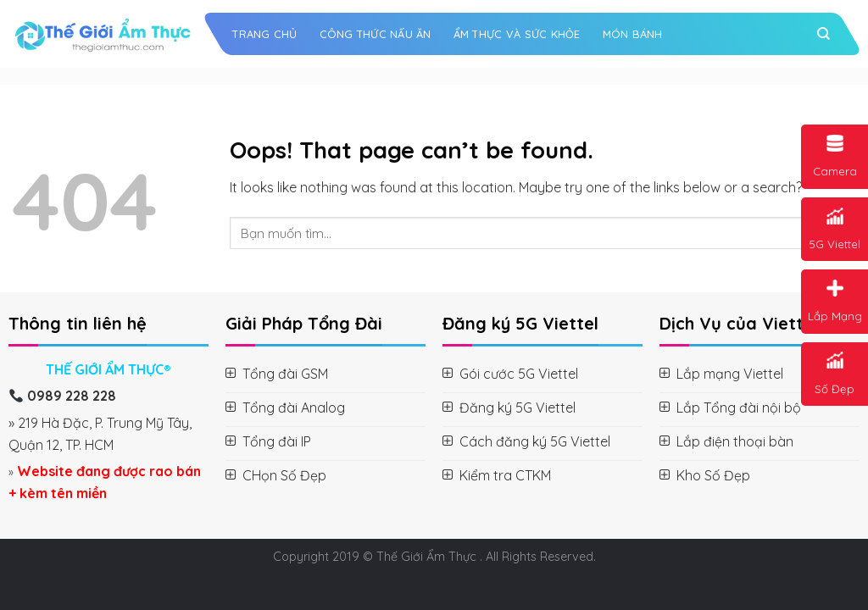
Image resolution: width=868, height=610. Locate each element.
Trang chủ (264, 34)
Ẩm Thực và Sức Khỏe (517, 34)
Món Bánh (633, 34)
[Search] (823, 34)
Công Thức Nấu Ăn (376, 34)
